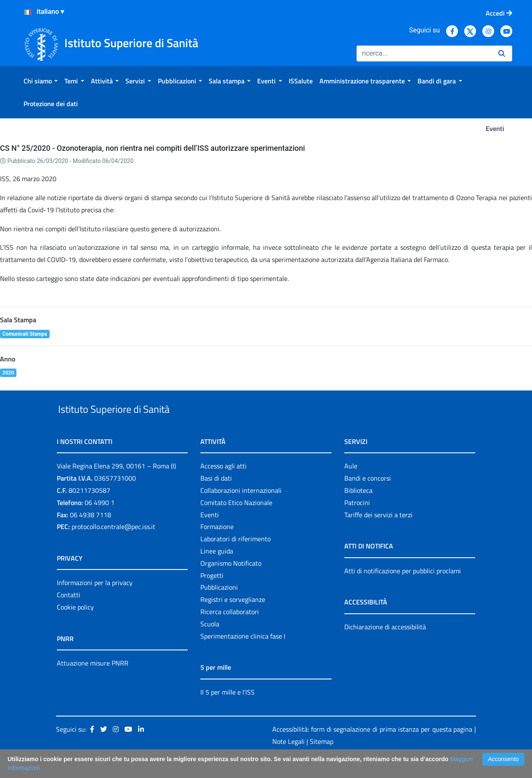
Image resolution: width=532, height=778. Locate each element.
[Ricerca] (424, 53)
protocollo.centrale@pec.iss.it (113, 546)
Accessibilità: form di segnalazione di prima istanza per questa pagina (372, 749)
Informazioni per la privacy (95, 602)
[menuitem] (41, 81)
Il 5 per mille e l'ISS (227, 711)
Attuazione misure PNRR (93, 682)
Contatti (69, 614)
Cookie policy (75, 626)
